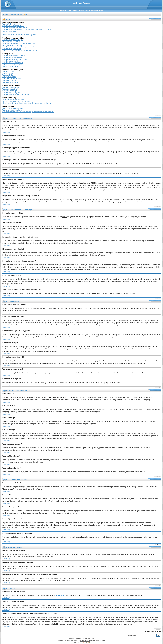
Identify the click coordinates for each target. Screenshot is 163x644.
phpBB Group (60, 596)
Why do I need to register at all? (13, 26)
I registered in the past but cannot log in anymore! (19, 35)
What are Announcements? (12, 79)
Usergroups (93, 10)
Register (63, 10)
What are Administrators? (11, 87)
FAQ (69, 10)
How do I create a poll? (10, 61)
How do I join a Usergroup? (12, 93)
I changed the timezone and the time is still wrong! (19, 43)
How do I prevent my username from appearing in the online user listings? (27, 29)
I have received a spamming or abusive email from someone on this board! (28, 103)
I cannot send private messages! (13, 100)
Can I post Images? (9, 77)
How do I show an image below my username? (18, 47)
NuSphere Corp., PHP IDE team (85, 639)
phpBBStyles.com (90, 640)
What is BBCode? (8, 71)
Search (75, 10)
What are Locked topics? (11, 82)
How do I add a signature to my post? (15, 59)
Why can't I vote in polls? (11, 66)
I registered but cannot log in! (12, 33)
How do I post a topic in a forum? (14, 56)
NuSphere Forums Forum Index (13, 14)
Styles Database (100, 640)
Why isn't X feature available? (12, 110)
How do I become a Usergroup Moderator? (17, 94)
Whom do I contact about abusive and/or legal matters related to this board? (28, 112)
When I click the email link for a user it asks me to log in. (21, 51)
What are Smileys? (9, 75)
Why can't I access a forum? (12, 65)
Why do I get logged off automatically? (15, 28)
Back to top (6, 132)
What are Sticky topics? (10, 80)
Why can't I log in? (9, 24)
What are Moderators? (10, 89)
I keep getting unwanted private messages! (17, 101)
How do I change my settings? (13, 40)
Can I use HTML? (8, 73)
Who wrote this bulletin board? (13, 108)
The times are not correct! (11, 42)
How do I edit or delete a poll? (13, 63)
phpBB (67, 640)
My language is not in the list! (12, 45)
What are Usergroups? (10, 91)
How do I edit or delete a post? (13, 57)
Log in (101, 10)
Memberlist (83, 10)
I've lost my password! (10, 31)
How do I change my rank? (12, 49)
